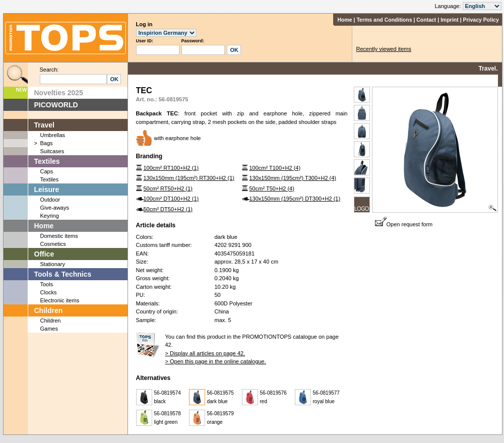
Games (49, 329)
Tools (47, 284)
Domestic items (59, 236)
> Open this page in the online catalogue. (216, 361)
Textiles (47, 161)
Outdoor (50, 200)
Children (49, 310)
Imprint (450, 20)
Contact (426, 20)
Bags (47, 143)
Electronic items (60, 300)
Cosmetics (53, 244)
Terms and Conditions (384, 20)
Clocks (49, 292)
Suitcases (52, 151)
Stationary (53, 264)
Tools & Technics (63, 274)
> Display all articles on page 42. (205, 353)
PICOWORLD (56, 105)
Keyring (50, 216)
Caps (47, 171)
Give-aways (55, 208)
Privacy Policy (481, 20)
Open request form (404, 224)
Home (344, 20)
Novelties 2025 (59, 93)
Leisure (47, 189)
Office (44, 254)
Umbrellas (53, 135)
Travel (44, 125)
